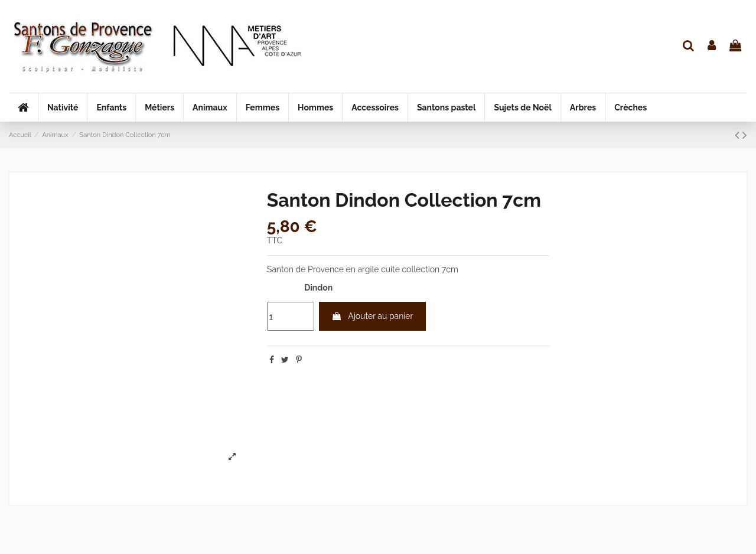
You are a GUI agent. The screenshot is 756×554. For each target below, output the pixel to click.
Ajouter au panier (372, 316)
